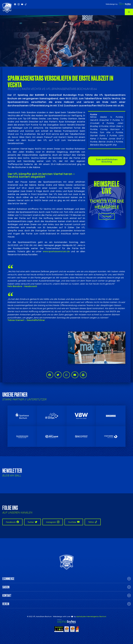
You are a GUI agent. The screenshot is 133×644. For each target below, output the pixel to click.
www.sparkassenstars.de (56, 252)
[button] (71, 348)
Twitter (32, 522)
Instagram (53, 522)
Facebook (12, 522)
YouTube (74, 522)
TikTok (93, 522)
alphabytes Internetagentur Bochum (91, 617)
